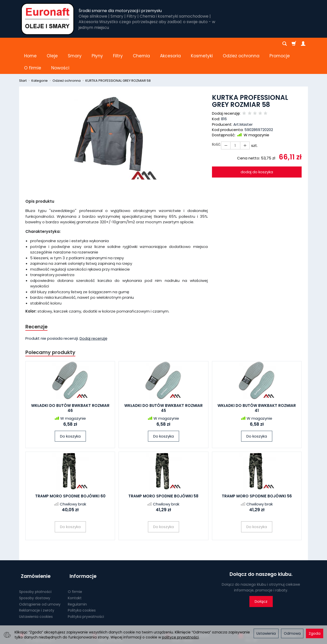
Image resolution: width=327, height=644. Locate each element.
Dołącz (261, 578)
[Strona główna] (48, 19)
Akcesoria (170, 44)
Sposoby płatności (35, 564)
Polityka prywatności (86, 589)
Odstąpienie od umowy (40, 577)
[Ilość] (234, 121)
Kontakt (75, 571)
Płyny (97, 44)
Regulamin (77, 577)
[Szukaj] (285, 44)
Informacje (81, 551)
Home (30, 44)
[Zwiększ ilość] (225, 121)
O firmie (75, 564)
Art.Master (243, 100)
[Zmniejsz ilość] (243, 121)
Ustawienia (266, 633)
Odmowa (292, 633)
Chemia (141, 44)
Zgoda (315, 633)
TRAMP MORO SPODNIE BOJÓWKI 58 (163, 473)
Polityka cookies (82, 583)
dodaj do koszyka (257, 148)
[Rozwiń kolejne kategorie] (226, 44)
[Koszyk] (294, 44)
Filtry (118, 44)
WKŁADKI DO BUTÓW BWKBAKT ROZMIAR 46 (70, 385)
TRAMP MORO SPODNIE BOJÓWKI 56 (257, 473)
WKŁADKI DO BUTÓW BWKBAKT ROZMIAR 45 (164, 385)
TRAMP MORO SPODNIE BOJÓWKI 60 (70, 473)
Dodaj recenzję (93, 315)
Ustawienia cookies (36, 589)
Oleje (52, 44)
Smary (75, 44)
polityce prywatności (180, 637)
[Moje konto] (303, 44)
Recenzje (37, 303)
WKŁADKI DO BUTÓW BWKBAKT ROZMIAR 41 (257, 385)
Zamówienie (34, 551)
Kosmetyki (202, 44)
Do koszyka (70, 413)
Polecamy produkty (51, 329)
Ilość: (216, 120)
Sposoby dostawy (35, 571)
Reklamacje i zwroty (37, 583)
